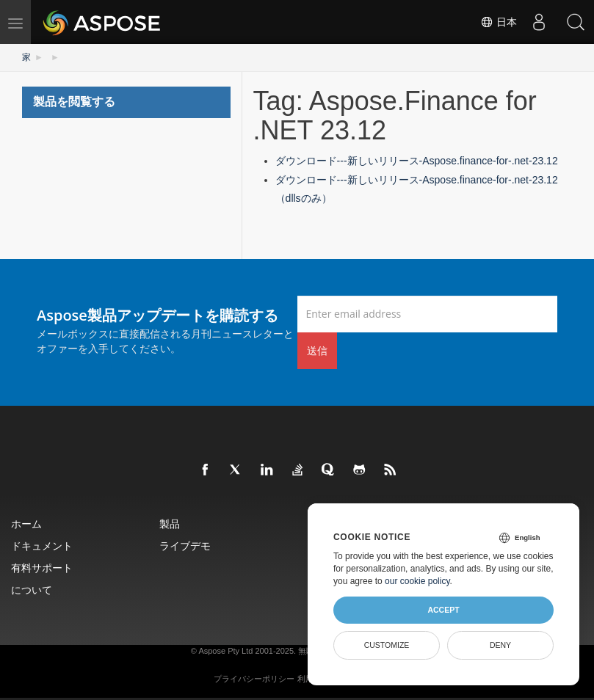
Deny (500, 645)
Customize (387, 645)
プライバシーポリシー (254, 679)
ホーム (26, 524)
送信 (317, 350)
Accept (443, 610)
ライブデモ (185, 546)
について (32, 590)
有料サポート (42, 568)
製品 (170, 524)
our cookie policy (417, 581)
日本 (499, 22)
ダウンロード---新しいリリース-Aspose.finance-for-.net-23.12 (417, 161)
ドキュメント (42, 546)
